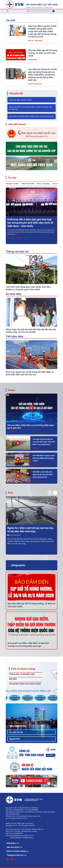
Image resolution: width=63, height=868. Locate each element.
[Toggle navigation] (7, 11)
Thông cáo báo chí (17, 251)
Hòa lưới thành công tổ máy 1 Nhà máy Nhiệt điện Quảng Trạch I (44, 458)
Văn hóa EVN (18, 726)
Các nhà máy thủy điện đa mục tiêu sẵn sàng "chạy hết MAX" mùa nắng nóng (44, 442)
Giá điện (13, 679)
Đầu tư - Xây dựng (35, 41)
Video (11, 390)
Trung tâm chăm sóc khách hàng (25, 684)
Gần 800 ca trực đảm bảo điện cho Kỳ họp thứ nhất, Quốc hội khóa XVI (43, 475)
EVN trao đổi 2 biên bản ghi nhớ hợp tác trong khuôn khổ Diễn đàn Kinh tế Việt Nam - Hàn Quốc (30, 223)
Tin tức (12, 178)
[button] (55, 178)
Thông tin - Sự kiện (12, 184)
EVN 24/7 (11, 432)
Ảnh (10, 493)
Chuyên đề (16, 93)
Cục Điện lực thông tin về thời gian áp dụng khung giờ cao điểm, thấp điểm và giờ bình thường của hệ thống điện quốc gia (43, 75)
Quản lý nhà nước (35, 84)
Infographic (33, 59)
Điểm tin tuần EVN (28, 184)
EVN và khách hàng (23, 669)
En (56, 11)
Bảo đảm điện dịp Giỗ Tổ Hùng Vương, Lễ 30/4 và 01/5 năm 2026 (43, 53)
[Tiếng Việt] (32, 4)
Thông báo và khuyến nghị (22, 674)
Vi (53, 11)
